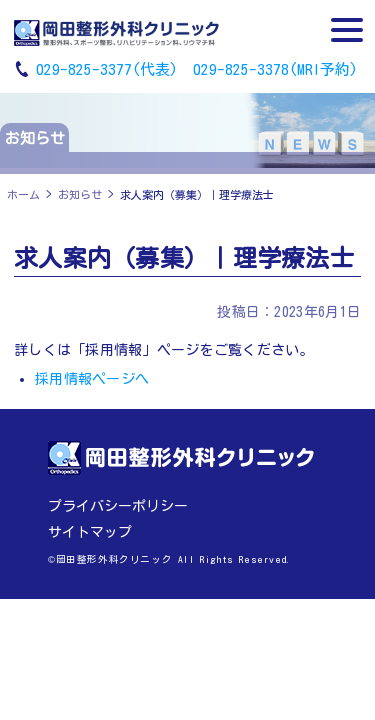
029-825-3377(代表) (107, 69)
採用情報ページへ (92, 379)
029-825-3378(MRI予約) (275, 69)
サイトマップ (90, 532)
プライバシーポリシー (118, 506)
